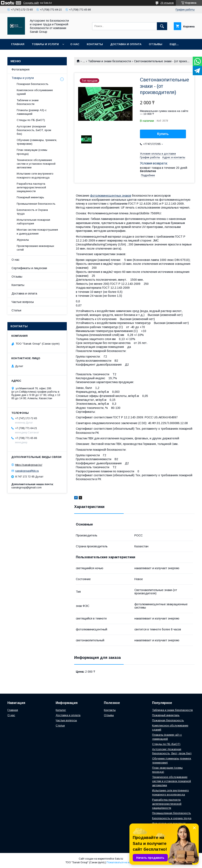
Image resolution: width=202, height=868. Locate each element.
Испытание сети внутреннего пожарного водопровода (35, 175)
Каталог (61, 710)
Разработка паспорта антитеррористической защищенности (31, 187)
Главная (18, 44)
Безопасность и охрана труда (172, 818)
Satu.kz (119, 859)
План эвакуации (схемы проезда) (32, 152)
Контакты (95, 44)
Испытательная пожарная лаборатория (33, 222)
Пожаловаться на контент (122, 862)
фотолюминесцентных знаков (111, 196)
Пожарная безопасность (33, 84)
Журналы (23, 240)
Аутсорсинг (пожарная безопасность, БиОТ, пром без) (34, 130)
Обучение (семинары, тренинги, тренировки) (37, 142)
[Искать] (162, 26)
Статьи (16, 310)
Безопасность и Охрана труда (32, 212)
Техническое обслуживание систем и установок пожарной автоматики (36, 164)
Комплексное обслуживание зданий (35, 92)
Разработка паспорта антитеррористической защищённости (167, 804)
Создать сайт (31, 3)
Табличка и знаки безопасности (172, 710)
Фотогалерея (21, 69)
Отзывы (156, 44)
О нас (75, 44)
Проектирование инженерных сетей (35, 248)
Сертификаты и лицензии (29, 268)
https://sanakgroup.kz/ (29, 465)
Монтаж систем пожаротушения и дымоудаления (37, 232)
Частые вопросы (23, 302)
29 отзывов (167, 3)
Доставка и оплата (126, 44)
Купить (163, 134)
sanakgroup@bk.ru (27, 471)
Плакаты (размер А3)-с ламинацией (32, 112)
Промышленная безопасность (36, 204)
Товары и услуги (45, 44)
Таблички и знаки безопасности (110, 61)
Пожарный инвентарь (30, 197)
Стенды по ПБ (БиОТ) (31, 120)
